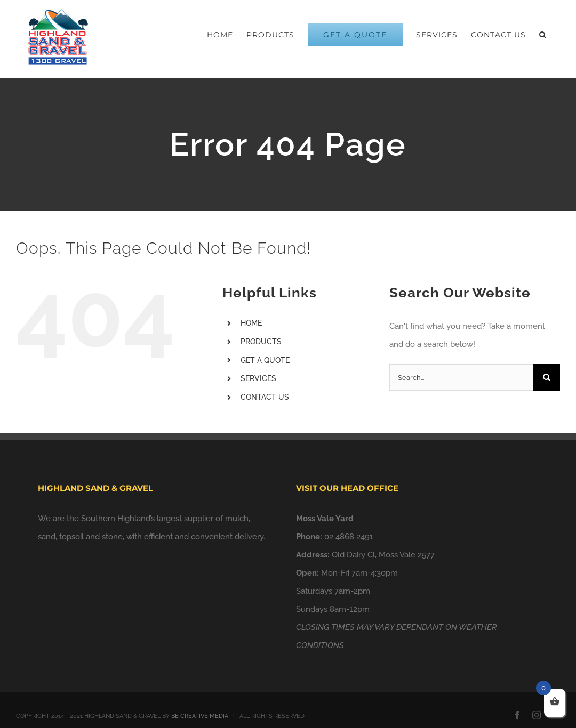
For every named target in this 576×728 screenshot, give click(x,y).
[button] (543, 35)
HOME (251, 323)
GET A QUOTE (265, 360)
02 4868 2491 (349, 537)
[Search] (547, 377)
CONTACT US (265, 397)
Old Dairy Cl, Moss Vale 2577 (383, 555)
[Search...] (461, 377)
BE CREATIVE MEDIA (200, 716)
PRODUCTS (261, 342)
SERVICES (258, 378)
